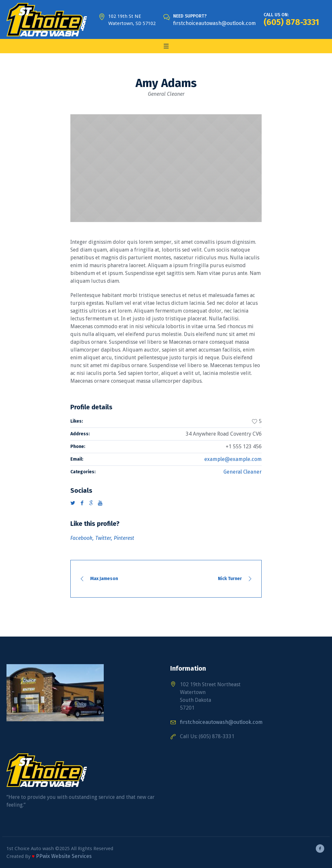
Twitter (103, 538)
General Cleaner (243, 472)
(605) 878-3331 (291, 22)
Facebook (81, 538)
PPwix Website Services (64, 856)
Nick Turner (230, 579)
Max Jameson (104, 579)
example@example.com (233, 459)
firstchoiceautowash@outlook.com (214, 23)
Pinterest (124, 538)
